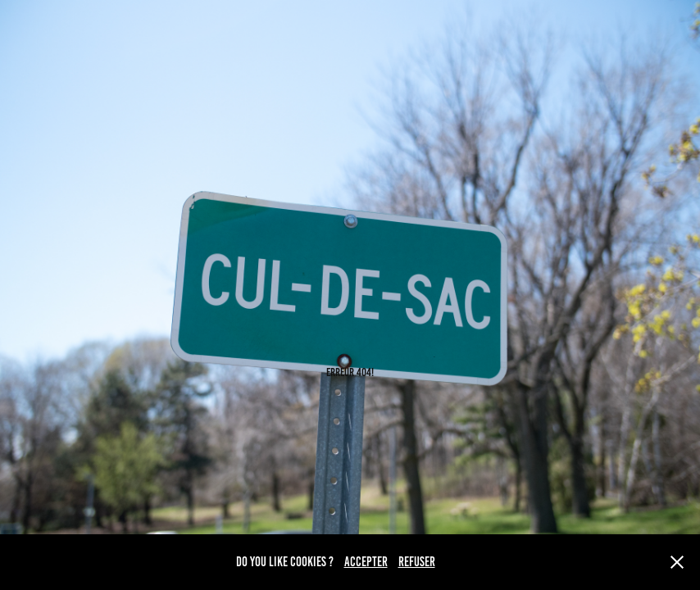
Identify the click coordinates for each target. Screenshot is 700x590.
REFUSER (417, 562)
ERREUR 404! (350, 372)
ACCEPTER (366, 562)
